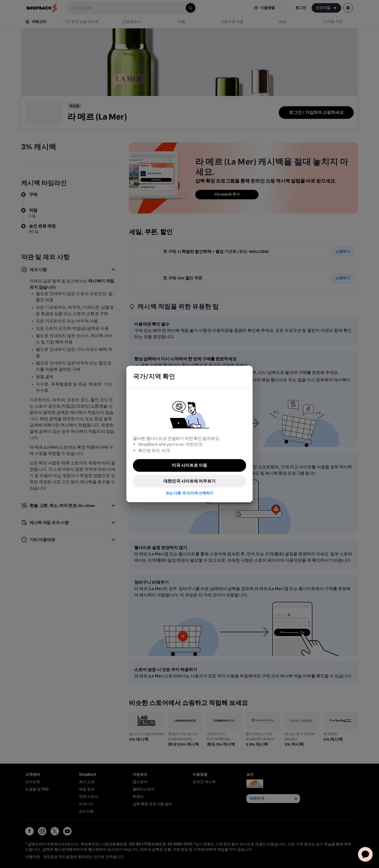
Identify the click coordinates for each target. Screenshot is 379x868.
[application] (365, 854)
